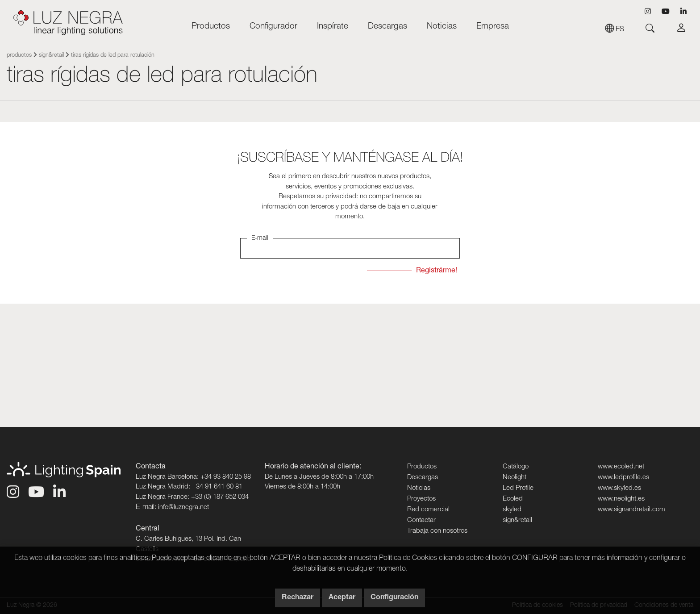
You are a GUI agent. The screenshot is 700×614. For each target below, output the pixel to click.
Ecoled (513, 499)
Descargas (387, 27)
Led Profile (518, 488)
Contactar (421, 520)
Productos (211, 27)
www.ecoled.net (621, 467)
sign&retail (51, 56)
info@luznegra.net (183, 507)
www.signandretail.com (631, 510)
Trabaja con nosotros (437, 531)
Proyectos (421, 499)
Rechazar (298, 598)
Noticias (442, 27)
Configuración (394, 598)
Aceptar (342, 598)
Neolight (515, 478)
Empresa (493, 27)
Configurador (273, 27)
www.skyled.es (619, 488)
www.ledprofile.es (623, 478)
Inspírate (333, 27)
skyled (512, 510)
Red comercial (428, 510)
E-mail (260, 238)
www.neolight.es (621, 499)
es (615, 30)
